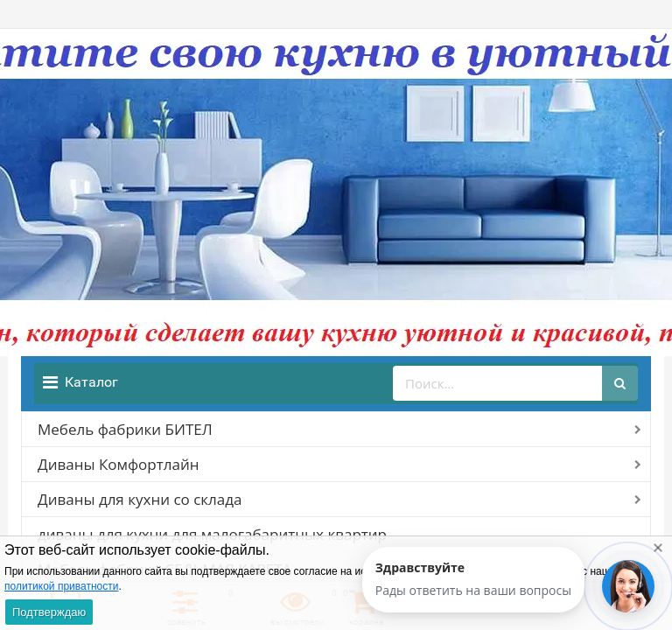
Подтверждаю (49, 612)
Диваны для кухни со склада (140, 499)
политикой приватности (61, 586)
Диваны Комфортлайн (118, 464)
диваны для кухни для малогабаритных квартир (212, 534)
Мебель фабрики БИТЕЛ (125, 429)
